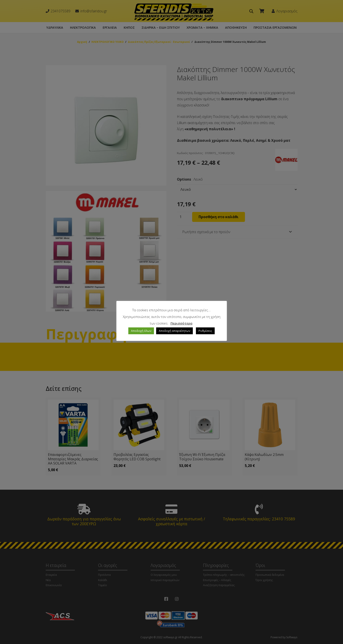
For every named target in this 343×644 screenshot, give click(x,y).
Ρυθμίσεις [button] (205, 331)
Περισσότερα (181, 323)
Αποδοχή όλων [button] (141, 331)
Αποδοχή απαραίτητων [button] (174, 331)
